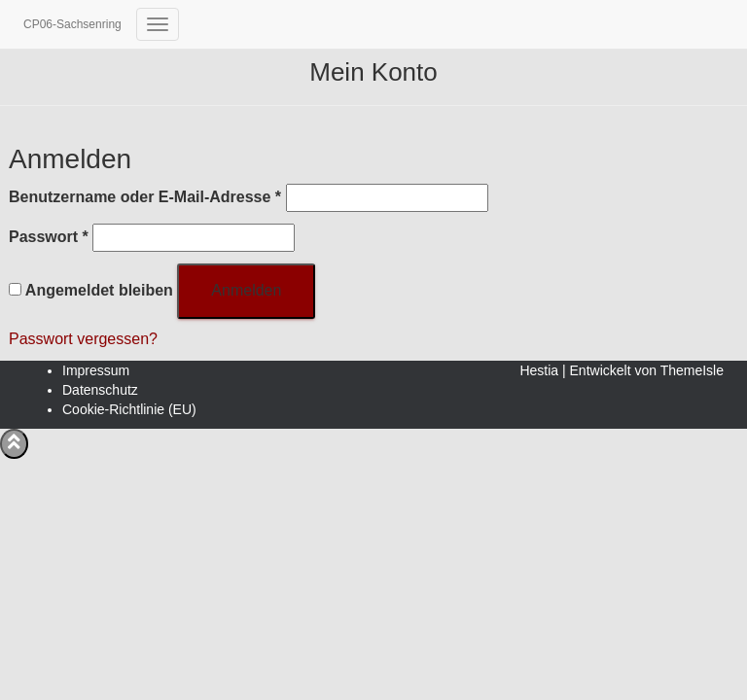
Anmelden (246, 290)
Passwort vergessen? (83, 339)
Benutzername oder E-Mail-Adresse (145, 196)
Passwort (49, 236)
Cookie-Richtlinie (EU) (129, 409)
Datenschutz (100, 390)
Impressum (96, 370)
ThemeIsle (692, 370)
